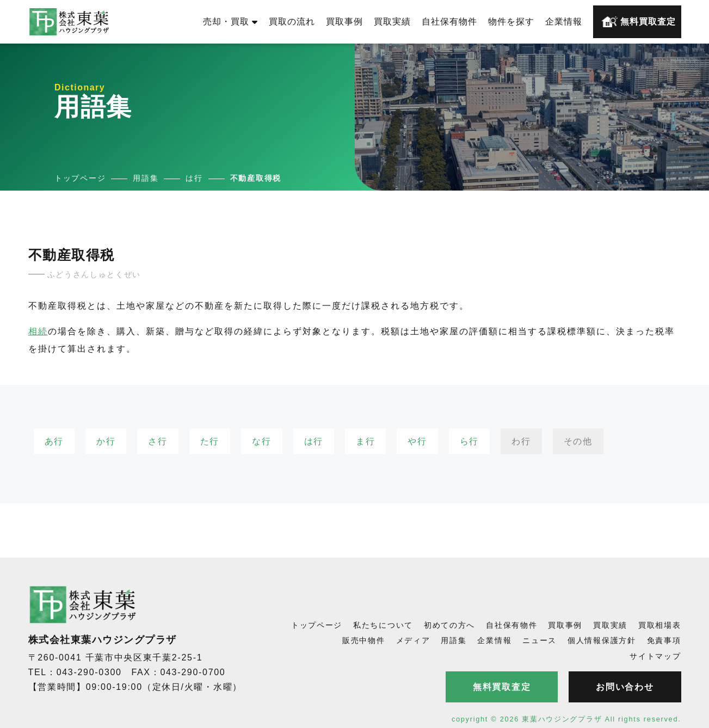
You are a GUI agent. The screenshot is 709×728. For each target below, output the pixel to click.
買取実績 (392, 22)
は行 (314, 441)
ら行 (469, 441)
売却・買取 (230, 22)
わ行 (521, 441)
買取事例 (344, 22)
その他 (578, 441)
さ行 (158, 441)
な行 (261, 441)
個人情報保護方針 (602, 640)
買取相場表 (660, 625)
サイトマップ (655, 656)
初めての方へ (449, 625)
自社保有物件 (449, 22)
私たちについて (383, 625)
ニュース (540, 640)
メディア (413, 640)
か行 (106, 441)
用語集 (454, 640)
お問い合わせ (625, 687)
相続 (38, 331)
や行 (417, 441)
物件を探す (511, 22)
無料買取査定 (638, 22)
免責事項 (664, 640)
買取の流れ (292, 22)
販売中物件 (364, 640)
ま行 (365, 441)
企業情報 (564, 22)
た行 (210, 441)
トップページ (317, 625)
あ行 (54, 441)
